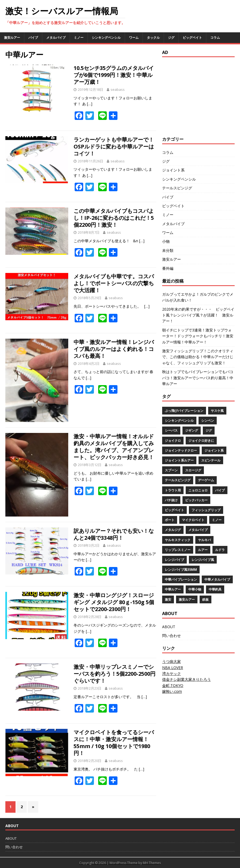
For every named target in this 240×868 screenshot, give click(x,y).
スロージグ (193, 470)
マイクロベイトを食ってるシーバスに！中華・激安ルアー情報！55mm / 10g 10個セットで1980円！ (114, 743)
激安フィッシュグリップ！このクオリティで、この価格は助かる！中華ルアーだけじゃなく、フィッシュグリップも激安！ (198, 357)
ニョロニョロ (198, 490)
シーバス (171, 430)
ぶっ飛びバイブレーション (184, 411)
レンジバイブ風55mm (181, 570)
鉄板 (205, 599)
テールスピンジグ (177, 188)
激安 (168, 599)
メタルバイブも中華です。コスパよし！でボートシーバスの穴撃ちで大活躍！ (114, 283)
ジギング (192, 430)
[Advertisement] (201, 96)
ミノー (79, 38)
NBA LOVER (173, 668)
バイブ (33, 38)
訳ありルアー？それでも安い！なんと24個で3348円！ (114, 534)
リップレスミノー (178, 550)
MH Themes (152, 863)
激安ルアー (12, 38)
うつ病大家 (172, 661)
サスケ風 (217, 411)
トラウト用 (173, 490)
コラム (215, 38)
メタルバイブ (56, 38)
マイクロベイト (193, 520)
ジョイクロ (173, 441)
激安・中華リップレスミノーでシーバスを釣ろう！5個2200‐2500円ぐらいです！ (115, 674)
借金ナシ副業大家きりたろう (186, 679)
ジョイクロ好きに (201, 441)
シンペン (208, 421)
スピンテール (211, 460)
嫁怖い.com (172, 691)
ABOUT (169, 627)
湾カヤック (172, 673)
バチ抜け (171, 500)
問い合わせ (172, 636)
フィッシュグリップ (206, 510)
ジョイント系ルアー (179, 460)
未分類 (168, 250)
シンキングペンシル (106, 38)
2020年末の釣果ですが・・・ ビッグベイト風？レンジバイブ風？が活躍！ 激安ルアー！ (198, 315)
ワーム (134, 38)
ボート (170, 520)
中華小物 (195, 589)
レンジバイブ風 (203, 560)
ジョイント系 (173, 170)
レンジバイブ (174, 560)
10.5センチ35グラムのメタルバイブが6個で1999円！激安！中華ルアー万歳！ (114, 75)
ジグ (171, 38)
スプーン (171, 470)
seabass (118, 89)
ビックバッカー (196, 500)
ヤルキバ (204, 540)
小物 (166, 241)
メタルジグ (173, 530)
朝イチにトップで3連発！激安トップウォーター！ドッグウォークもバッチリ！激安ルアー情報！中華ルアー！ (198, 336)
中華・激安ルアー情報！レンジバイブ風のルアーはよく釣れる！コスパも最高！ (114, 349)
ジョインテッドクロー (181, 450)
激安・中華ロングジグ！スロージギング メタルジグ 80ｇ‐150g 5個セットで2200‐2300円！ (114, 602)
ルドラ (220, 550)
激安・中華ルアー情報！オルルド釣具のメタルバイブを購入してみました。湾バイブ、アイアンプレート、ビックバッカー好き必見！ (114, 447)
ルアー (203, 550)
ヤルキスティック (178, 540)
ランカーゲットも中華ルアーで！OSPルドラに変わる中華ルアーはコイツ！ (114, 146)
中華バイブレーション (181, 579)
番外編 (168, 268)
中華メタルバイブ (217, 579)
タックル (153, 38)
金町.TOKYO (173, 685)
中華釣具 (215, 589)
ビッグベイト (192, 38)
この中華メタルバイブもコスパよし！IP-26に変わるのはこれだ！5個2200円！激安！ (114, 218)
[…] (90, 104)
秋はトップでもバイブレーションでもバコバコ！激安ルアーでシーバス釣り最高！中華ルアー (198, 378)
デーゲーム (206, 480)
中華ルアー (173, 589)
